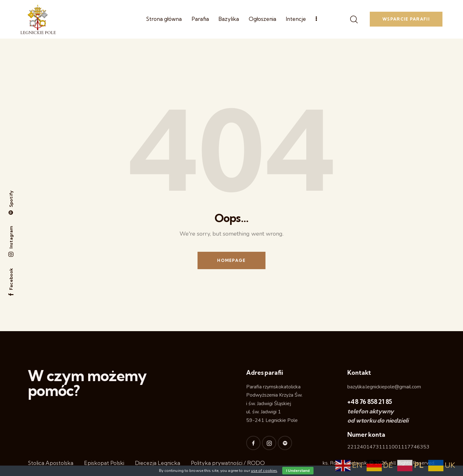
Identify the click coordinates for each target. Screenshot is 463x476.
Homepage (231, 260)
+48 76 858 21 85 (370, 402)
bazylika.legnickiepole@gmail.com (384, 387)
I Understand (298, 471)
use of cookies (264, 471)
